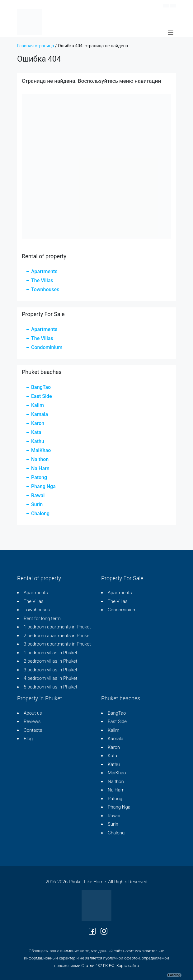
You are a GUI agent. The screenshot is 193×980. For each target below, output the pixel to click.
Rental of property (39, 578)
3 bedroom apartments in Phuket (57, 644)
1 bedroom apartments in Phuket (57, 627)
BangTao (41, 387)
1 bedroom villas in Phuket (50, 653)
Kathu (38, 441)
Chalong (40, 513)
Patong (39, 477)
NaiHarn (40, 468)
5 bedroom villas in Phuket (50, 687)
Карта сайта (128, 966)
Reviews (32, 721)
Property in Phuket (40, 698)
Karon (38, 423)
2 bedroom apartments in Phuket (57, 636)
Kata (36, 432)
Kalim (38, 405)
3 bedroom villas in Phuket (50, 670)
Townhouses (45, 289)
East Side (42, 396)
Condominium (47, 347)
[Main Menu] (171, 33)
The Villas (42, 280)
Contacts (33, 730)
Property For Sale (122, 578)
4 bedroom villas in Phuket (50, 678)
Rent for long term (42, 618)
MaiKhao (41, 450)
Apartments (44, 271)
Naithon (40, 459)
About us (33, 713)
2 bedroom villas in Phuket (50, 661)
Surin (37, 504)
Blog (28, 739)
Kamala (40, 414)
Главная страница (35, 46)
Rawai (38, 495)
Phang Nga (43, 486)
